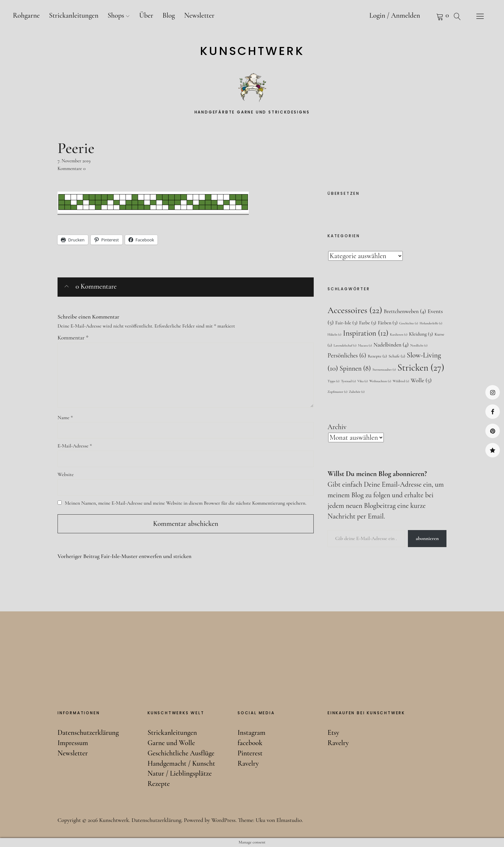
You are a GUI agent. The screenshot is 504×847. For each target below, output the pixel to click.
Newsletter (199, 15)
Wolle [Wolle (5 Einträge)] (421, 380)
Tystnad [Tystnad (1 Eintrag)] (348, 381)
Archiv (337, 427)
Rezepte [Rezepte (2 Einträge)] (377, 356)
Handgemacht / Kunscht (181, 763)
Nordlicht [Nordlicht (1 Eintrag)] (419, 345)
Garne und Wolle (171, 743)
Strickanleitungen (74, 15)
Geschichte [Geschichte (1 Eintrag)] (409, 323)
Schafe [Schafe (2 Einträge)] (397, 356)
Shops (116, 15)
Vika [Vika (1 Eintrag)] (363, 381)
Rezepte (159, 784)
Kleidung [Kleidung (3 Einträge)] (421, 334)
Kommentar (73, 338)
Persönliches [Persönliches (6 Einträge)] (347, 356)
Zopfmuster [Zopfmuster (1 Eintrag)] (337, 392)
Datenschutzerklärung (88, 733)
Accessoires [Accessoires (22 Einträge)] (355, 310)
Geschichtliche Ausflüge (181, 753)
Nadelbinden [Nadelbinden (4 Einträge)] (391, 345)
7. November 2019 (74, 161)
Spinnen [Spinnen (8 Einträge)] (355, 368)
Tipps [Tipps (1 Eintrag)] (333, 381)
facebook (493, 412)
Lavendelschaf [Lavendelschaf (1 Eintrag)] (345, 345)
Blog (169, 15)
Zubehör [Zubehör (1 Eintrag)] (357, 392)
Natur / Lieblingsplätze (180, 773)
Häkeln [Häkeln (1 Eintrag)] (334, 334)
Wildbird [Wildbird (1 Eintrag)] (401, 381)
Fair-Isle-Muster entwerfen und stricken (125, 556)
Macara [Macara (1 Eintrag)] (365, 345)
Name (65, 418)
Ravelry (493, 450)
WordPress (224, 820)
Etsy (333, 733)
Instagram (493, 392)
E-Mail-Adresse (75, 446)
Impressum (73, 743)
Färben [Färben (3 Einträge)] (387, 323)
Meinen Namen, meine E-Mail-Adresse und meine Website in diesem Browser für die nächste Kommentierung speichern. (186, 503)
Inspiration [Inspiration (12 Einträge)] (366, 333)
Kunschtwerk (252, 51)
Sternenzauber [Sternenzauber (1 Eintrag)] (384, 369)
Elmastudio (289, 820)
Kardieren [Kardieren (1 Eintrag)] (399, 334)
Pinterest (493, 431)
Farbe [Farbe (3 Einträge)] (368, 323)
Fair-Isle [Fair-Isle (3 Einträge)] (346, 323)
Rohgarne (26, 15)
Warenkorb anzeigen (432, 16)
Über (146, 15)
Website (66, 474)
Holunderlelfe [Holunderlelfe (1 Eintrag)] (431, 323)
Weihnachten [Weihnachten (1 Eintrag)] (380, 381)
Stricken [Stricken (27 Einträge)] (421, 368)
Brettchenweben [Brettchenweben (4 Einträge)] (405, 311)
